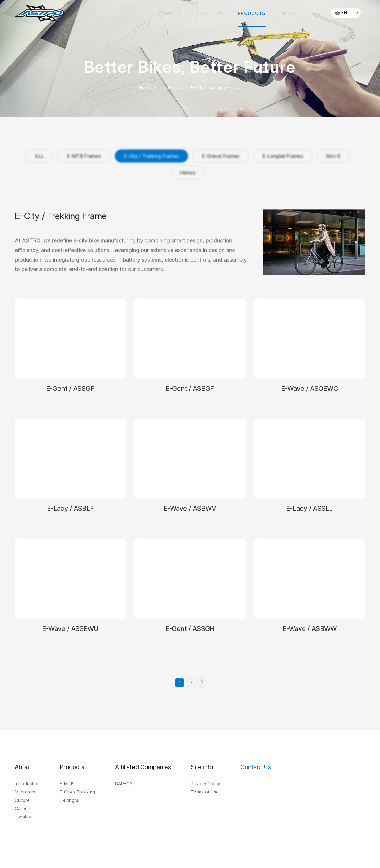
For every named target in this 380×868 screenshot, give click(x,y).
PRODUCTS (171, 87)
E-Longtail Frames (283, 156)
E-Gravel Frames (221, 156)
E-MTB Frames (84, 156)
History (188, 172)
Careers (23, 808)
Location (24, 817)
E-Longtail (70, 800)
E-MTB (67, 784)
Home (145, 87)
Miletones (25, 792)
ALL (39, 156)
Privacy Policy (206, 784)
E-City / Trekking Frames (216, 87)
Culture (22, 800)
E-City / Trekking (77, 792)
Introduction (27, 784)
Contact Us (256, 767)
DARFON (124, 784)
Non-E (333, 156)
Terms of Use (205, 792)
